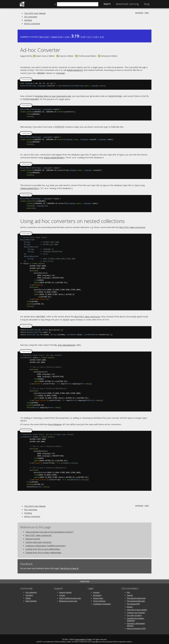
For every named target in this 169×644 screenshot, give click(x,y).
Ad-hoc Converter (32, 24)
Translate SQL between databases (135, 617)
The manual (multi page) (136, 598)
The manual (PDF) (133, 601)
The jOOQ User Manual (35, 13)
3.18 (83, 37)
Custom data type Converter (39, 539)
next (147, 13)
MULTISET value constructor (132, 225)
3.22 (46, 37)
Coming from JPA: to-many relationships (43, 550)
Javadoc (130, 604)
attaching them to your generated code (53, 96)
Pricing (127, 4)
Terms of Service (99, 598)
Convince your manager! (136, 610)
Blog (147, 4)
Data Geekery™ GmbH (84, 637)
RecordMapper (55, 421)
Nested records (33, 536)
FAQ (128, 589)
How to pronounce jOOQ (136, 626)
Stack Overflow (31, 598)
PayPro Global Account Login (70, 595)
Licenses (96, 589)
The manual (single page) (136, 595)
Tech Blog (29, 592)
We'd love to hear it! (69, 565)
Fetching (28, 20)
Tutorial (130, 592)
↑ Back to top (84, 578)
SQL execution (31, 17)
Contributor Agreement (102, 601)
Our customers (31, 589)
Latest (54, 37)
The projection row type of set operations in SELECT (50, 529)
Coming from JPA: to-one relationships (43, 546)
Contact (62, 592)
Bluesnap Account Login (68, 598)
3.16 (96, 37)
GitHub (28, 595)
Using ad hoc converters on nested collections (72, 219)
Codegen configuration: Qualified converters (46, 543)
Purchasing (97, 592)
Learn (107, 4)
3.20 (67, 37)
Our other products (134, 612)
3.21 (60, 37)
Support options (65, 589)
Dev (41, 37)
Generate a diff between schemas (136, 622)
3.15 (102, 37)
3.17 (89, 37)
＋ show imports (26, 79)
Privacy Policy (98, 595)
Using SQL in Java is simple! (137, 607)
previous (139, 13)
